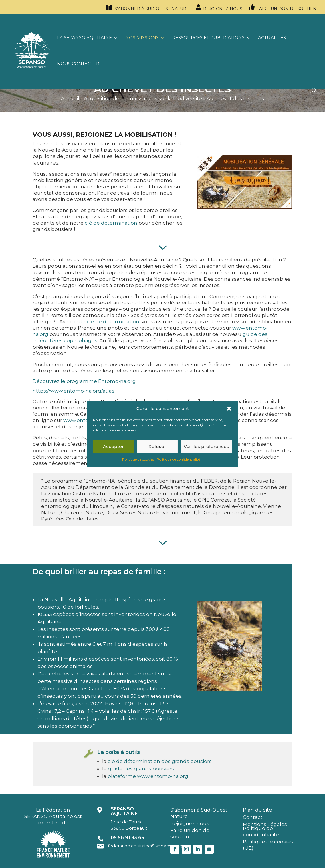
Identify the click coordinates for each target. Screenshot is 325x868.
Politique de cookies (138, 459)
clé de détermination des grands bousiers (160, 761)
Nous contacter (78, 64)
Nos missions (142, 38)
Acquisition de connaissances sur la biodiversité (143, 98)
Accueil (70, 98)
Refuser (157, 446)
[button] (229, 409)
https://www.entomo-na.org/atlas (74, 391)
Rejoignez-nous (218, 7)
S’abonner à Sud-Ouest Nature (147, 8)
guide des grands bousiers (141, 769)
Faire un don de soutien (282, 7)
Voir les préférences (206, 446)
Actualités (272, 38)
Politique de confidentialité (178, 459)
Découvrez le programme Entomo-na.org (84, 381)
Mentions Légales (265, 824)
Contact (253, 817)
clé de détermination (111, 223)
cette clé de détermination (106, 322)
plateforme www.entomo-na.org (148, 776)
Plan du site (257, 810)
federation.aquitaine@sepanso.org (145, 846)
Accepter (113, 446)
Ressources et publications (208, 38)
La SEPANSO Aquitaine (84, 38)
